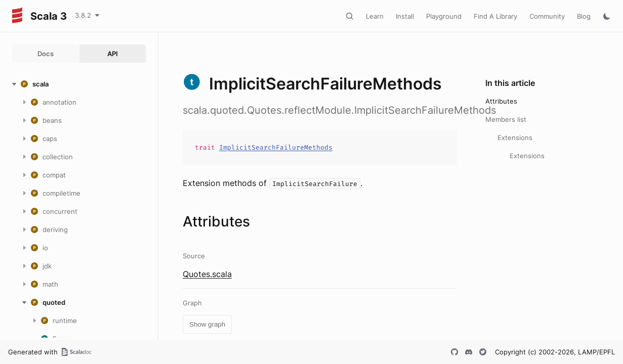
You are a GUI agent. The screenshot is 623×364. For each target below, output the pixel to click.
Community (547, 16)
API (113, 54)
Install (405, 16)
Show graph (207, 324)
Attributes (501, 101)
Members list (506, 119)
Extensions (515, 138)
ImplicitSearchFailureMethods (276, 147)
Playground (444, 16)
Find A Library (495, 16)
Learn (375, 16)
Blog (584, 16)
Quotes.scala (207, 274)
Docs (46, 54)
